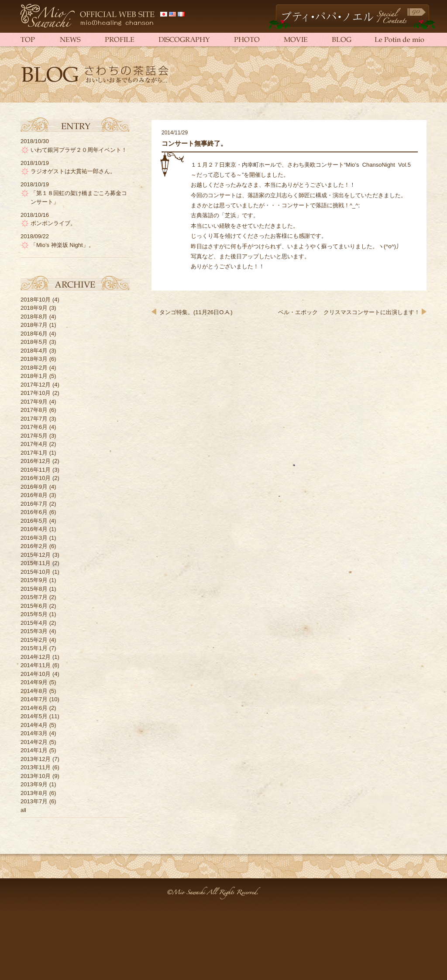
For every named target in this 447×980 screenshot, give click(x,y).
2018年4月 (34, 351)
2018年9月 (34, 308)
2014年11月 (36, 665)
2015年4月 (34, 623)
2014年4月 (34, 725)
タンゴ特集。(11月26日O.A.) (196, 312)
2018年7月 (34, 325)
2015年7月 (34, 597)
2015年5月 (34, 614)
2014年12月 (36, 657)
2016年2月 (34, 546)
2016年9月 (34, 487)
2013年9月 (34, 784)
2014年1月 (34, 750)
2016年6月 (34, 512)
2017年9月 (34, 402)
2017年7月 (34, 419)
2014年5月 (34, 716)
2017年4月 (34, 444)
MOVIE (296, 39)
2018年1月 (34, 376)
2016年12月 (36, 461)
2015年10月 (36, 572)
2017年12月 (36, 385)
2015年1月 (34, 648)
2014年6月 (34, 708)
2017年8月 (34, 410)
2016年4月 (34, 529)
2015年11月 (36, 563)
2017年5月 (34, 436)
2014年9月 (34, 682)
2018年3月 (34, 359)
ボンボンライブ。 (53, 223)
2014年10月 (36, 674)
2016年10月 (36, 478)
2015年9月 (34, 580)
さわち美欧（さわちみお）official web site (88, 16)
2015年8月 (34, 589)
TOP (34, 39)
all (23, 810)
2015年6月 (34, 606)
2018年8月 (34, 317)
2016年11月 (36, 470)
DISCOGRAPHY (182, 39)
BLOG (341, 39)
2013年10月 (36, 776)
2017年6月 (34, 427)
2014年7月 (34, 699)
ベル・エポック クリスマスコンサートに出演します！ (349, 312)
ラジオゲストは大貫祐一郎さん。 (73, 171)
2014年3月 (34, 733)
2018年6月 (34, 334)
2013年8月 (34, 793)
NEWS (69, 39)
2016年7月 (34, 504)
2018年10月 (36, 300)
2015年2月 (34, 640)
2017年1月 (34, 453)
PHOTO (245, 39)
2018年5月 (34, 342)
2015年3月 (34, 631)
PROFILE (118, 39)
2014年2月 (34, 742)
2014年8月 (34, 691)
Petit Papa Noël (352, 17)
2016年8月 (34, 495)
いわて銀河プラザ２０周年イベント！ (79, 150)
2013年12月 (36, 759)
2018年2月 (34, 368)
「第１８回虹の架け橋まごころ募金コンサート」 (79, 197)
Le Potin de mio (394, 39)
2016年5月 (34, 521)
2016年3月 (34, 538)
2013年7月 (34, 801)
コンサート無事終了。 (194, 143)
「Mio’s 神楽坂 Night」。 (62, 245)
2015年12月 (36, 555)
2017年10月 (36, 393)
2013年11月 (36, 767)
